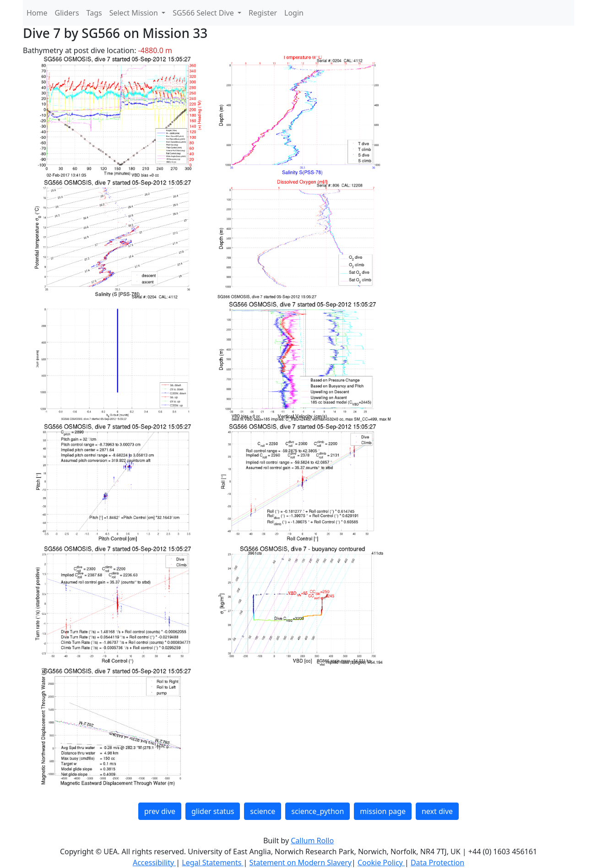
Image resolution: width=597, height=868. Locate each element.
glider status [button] (213, 811)
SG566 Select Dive (204, 13)
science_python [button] (317, 811)
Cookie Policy (381, 863)
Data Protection (437, 863)
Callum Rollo (312, 841)
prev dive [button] (160, 811)
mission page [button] (383, 811)
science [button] (263, 811)
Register (263, 13)
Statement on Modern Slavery (301, 863)
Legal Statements (212, 863)
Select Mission (135, 13)
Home (37, 13)
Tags (94, 13)
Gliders (67, 13)
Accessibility (154, 863)
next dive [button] (437, 811)
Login (294, 13)
